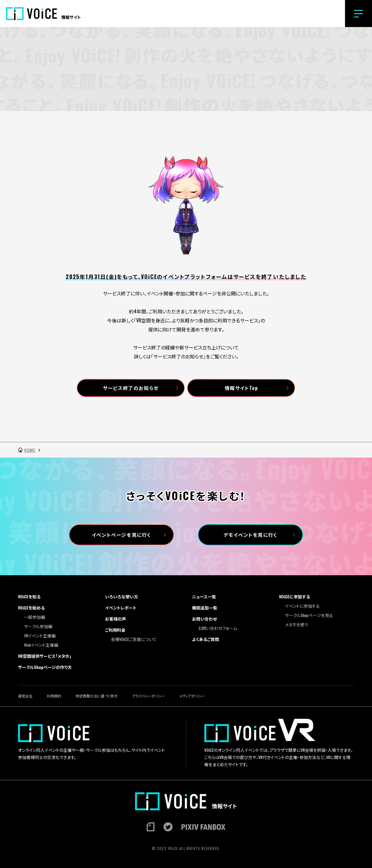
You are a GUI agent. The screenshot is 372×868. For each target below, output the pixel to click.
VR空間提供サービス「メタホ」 (45, 656)
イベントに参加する (302, 606)
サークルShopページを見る (309, 615)
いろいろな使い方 (121, 596)
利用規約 (54, 696)
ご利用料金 (115, 630)
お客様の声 (115, 619)
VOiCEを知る (29, 596)
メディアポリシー (192, 696)
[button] (358, 14)
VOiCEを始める (31, 608)
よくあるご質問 (205, 639)
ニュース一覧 (204, 596)
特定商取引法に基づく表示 (97, 696)
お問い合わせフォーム (217, 628)
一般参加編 (34, 617)
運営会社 (25, 696)
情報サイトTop (241, 388)
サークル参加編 (38, 626)
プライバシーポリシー (148, 696)
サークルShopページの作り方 (45, 667)
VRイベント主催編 (40, 635)
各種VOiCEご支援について (134, 639)
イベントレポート (121, 608)
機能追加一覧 (205, 608)
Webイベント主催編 (41, 645)
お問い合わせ (204, 619)
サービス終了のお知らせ (131, 388)
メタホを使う (297, 624)
